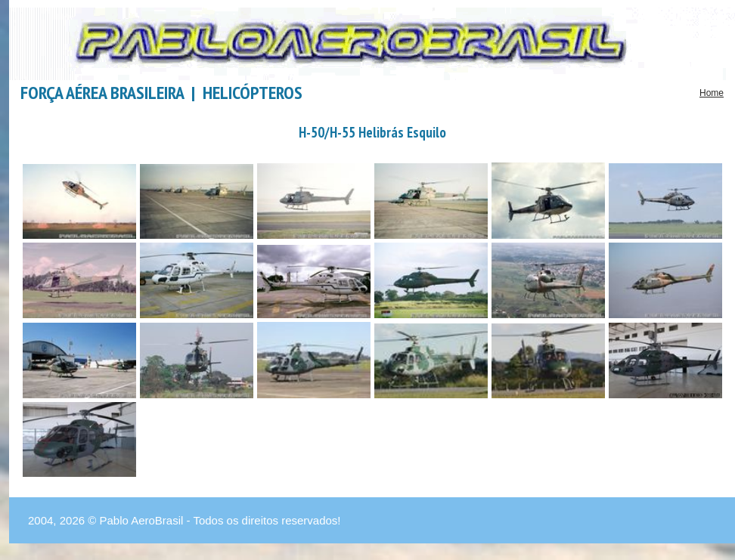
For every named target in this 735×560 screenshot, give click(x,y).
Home (712, 93)
